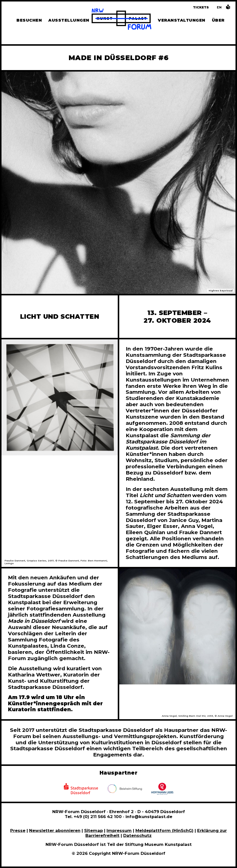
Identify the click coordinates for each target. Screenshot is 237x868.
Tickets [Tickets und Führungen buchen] (201, 7)
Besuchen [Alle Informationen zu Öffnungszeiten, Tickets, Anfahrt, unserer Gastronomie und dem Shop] (29, 20)
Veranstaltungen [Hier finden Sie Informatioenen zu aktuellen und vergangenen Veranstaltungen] (181, 20)
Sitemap (93, 830)
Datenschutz (137, 835)
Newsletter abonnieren (55, 830)
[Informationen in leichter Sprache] (228, 8)
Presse (18, 830)
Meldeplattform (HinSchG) (164, 830)
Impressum (119, 830)
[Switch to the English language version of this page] (219, 7)
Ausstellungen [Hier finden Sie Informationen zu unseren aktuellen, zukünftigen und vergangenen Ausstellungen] (69, 20)
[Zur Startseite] (121, 20)
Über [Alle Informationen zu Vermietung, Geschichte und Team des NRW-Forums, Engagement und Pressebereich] (218, 20)
